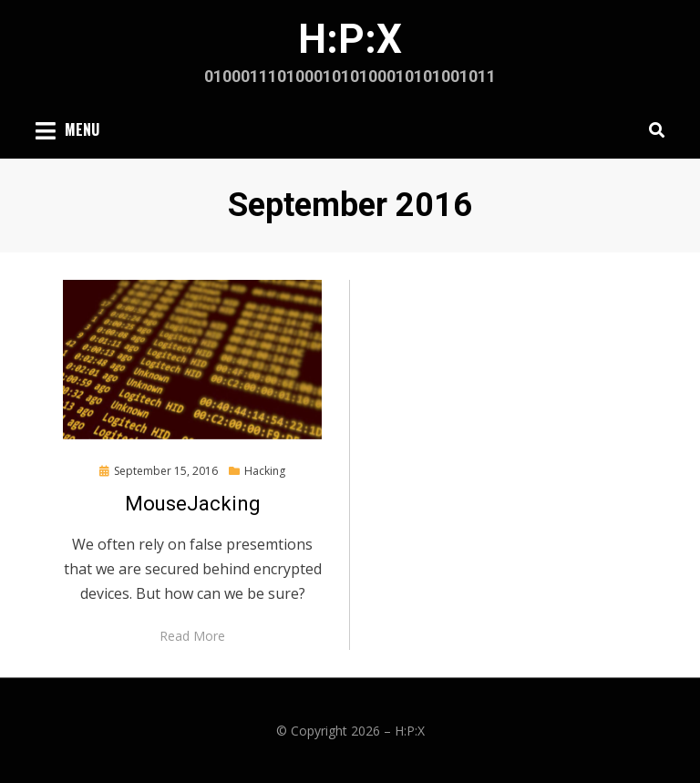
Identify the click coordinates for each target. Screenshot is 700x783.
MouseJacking (193, 504)
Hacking (265, 471)
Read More (192, 636)
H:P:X (350, 39)
